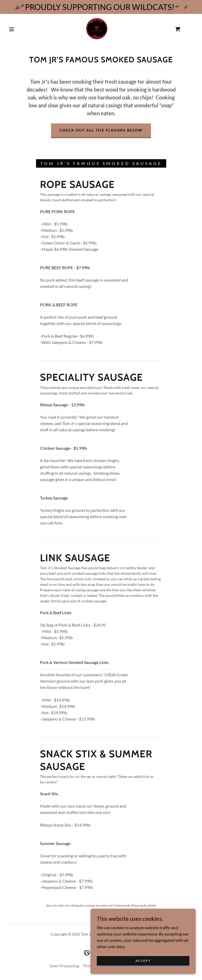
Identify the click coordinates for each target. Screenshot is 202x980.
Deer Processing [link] (64, 966)
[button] (12, 29)
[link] (97, 29)
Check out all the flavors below (101, 130)
